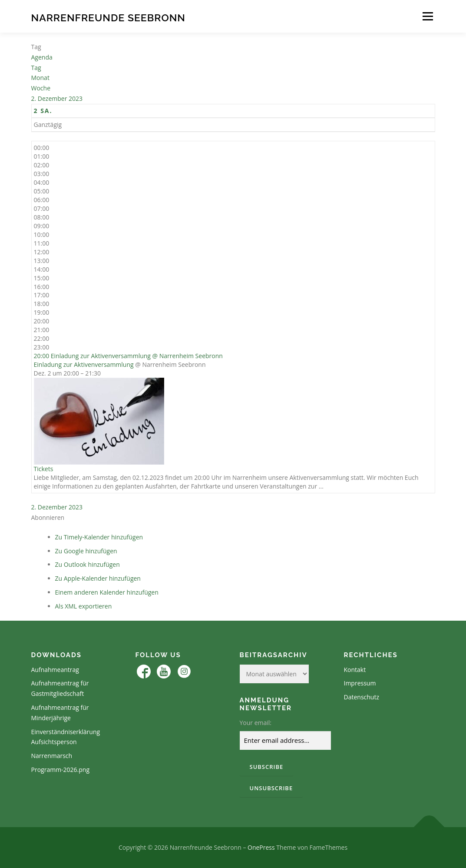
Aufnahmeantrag (55, 670)
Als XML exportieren (84, 606)
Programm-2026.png (61, 770)
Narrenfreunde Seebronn (108, 18)
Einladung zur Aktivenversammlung (84, 364)
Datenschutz (362, 697)
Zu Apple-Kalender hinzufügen (98, 578)
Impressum (360, 683)
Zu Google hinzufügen (86, 551)
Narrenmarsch (52, 756)
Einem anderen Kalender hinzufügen (107, 592)
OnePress (261, 847)
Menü (428, 16)
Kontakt (355, 670)
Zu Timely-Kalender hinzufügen (99, 537)
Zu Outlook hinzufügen (88, 564)
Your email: (256, 723)
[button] (48, 517)
